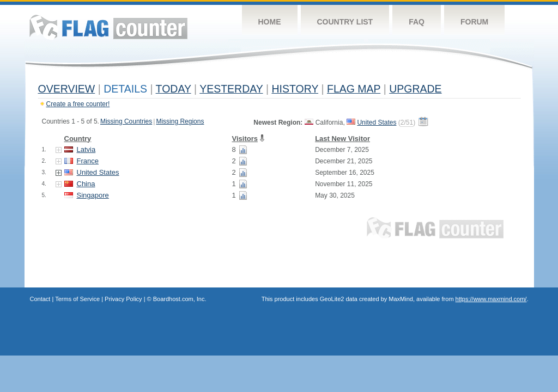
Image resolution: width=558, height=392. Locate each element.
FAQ (417, 22)
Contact (40, 299)
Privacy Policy (123, 299)
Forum (474, 22)
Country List (345, 22)
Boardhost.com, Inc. (180, 299)
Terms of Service (77, 299)
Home (270, 22)
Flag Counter (108, 27)
